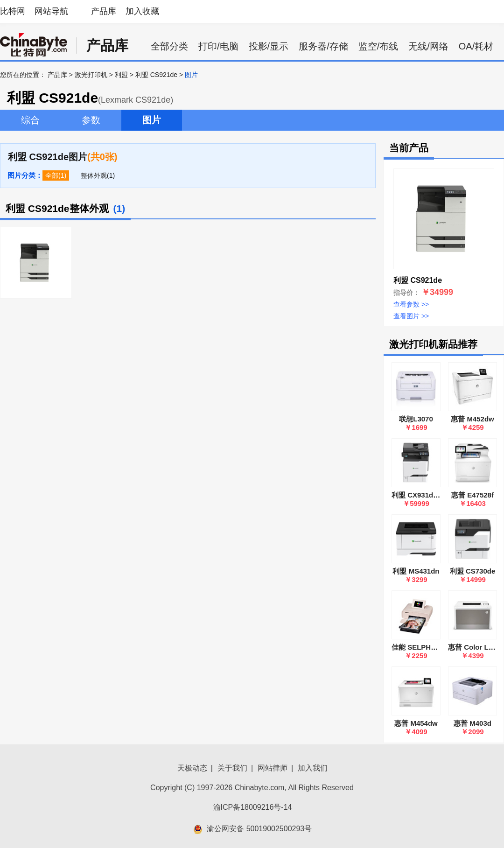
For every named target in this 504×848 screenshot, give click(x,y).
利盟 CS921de (156, 75)
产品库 (104, 11)
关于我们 (232, 768)
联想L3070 (416, 419)
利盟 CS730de (473, 571)
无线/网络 (428, 46)
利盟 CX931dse (416, 495)
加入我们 (313, 768)
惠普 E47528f (472, 495)
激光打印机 (91, 75)
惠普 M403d (472, 723)
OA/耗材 (476, 46)
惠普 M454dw (416, 723)
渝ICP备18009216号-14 (253, 807)
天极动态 (192, 768)
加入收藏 (142, 11)
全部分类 (169, 46)
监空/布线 (378, 46)
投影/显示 (269, 46)
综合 (30, 120)
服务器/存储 (323, 46)
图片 (152, 120)
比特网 (13, 11)
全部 (52, 175)
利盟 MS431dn (416, 571)
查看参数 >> (411, 304)
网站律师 (273, 768)
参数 (91, 120)
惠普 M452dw (472, 419)
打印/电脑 (218, 46)
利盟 (121, 75)
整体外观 (94, 175)
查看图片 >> (411, 316)
